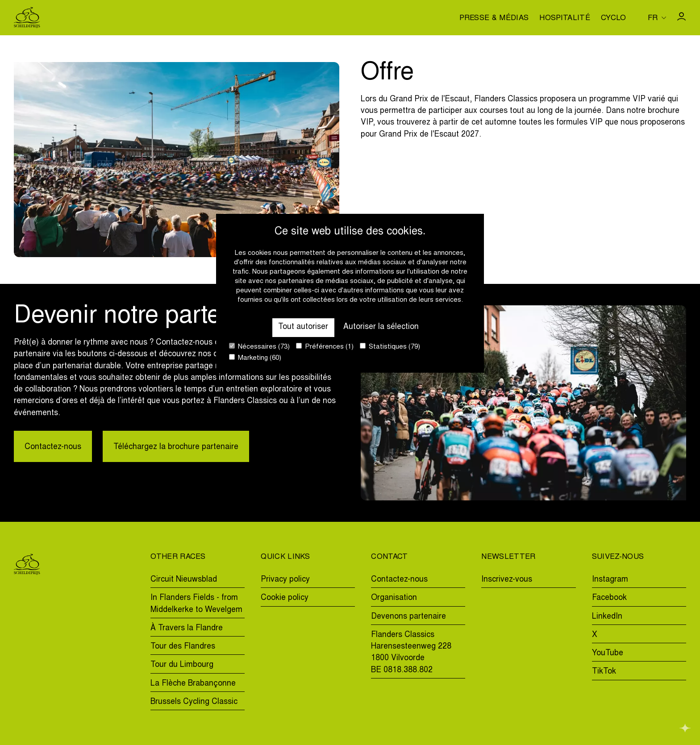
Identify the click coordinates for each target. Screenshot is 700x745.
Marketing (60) (255, 358)
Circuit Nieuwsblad (184, 580)
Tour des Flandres (183, 647)
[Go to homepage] (27, 18)
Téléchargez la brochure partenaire (176, 447)
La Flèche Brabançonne (193, 684)
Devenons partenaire (408, 617)
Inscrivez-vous (507, 580)
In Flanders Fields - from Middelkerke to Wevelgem (196, 604)
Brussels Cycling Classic (194, 702)
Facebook (609, 598)
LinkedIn (607, 617)
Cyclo (614, 19)
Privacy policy (285, 580)
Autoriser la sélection (381, 327)
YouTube (608, 653)
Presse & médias (494, 19)
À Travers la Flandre (187, 628)
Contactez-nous (53, 447)
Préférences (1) (325, 347)
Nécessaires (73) (259, 347)
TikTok (604, 672)
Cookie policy (285, 598)
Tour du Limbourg (182, 665)
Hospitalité (565, 19)
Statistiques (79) (390, 347)
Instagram (610, 580)
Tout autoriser (303, 327)
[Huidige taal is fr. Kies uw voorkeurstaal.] (657, 18)
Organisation (394, 598)
